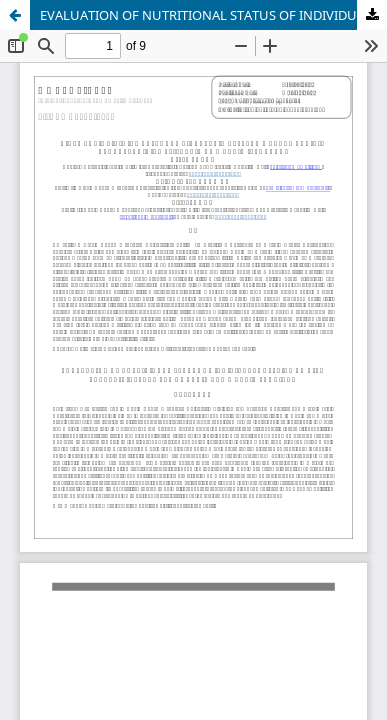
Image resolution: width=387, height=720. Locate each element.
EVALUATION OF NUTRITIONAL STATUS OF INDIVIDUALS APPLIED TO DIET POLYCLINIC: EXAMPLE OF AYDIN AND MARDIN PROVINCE (213, 15)
